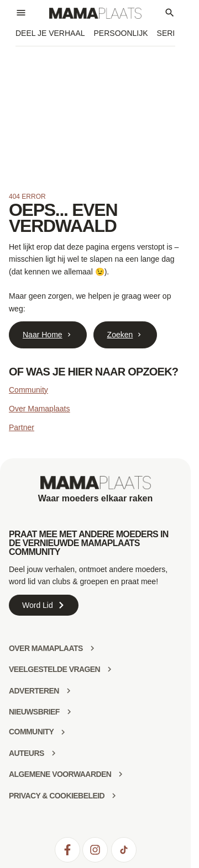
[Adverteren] (69, 691)
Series (171, 33)
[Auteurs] (54, 753)
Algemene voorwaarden (60, 774)
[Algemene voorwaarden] (121, 774)
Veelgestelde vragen (54, 669)
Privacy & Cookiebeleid (57, 796)
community (31, 732)
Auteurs (27, 753)
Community (28, 390)
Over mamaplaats (46, 648)
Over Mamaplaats (39, 409)
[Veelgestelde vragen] (109, 669)
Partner (22, 427)
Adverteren (34, 691)
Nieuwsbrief (34, 712)
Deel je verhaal (50, 33)
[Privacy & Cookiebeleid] (114, 796)
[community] (63, 732)
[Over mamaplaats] (92, 648)
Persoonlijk (121, 33)
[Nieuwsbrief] (69, 712)
